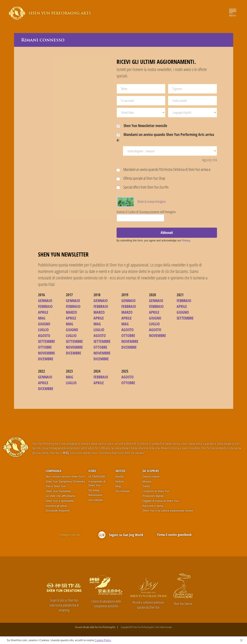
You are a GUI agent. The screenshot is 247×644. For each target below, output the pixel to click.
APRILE (43, 312)
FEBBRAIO (45, 306)
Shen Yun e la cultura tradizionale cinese (168, 511)
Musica (147, 481)
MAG (42, 318)
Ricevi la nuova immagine (152, 202)
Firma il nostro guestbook (174, 535)
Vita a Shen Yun (56, 486)
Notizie (120, 471)
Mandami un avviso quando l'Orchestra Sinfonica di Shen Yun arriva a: (164, 169)
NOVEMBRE (47, 353)
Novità (120, 476)
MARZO (71, 312)
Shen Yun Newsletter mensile (142, 126)
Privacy (186, 241)
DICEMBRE (46, 359)
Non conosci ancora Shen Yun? (65, 476)
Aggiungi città (210, 160)
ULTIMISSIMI (97, 476)
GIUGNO (44, 324)
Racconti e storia (153, 506)
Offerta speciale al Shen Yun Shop (141, 178)
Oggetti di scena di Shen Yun (161, 501)
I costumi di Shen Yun (156, 491)
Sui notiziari (96, 500)
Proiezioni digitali (153, 496)
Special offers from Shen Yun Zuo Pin (143, 187)
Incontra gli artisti (56, 506)
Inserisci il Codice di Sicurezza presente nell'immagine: (146, 212)
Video (92, 471)
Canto (146, 486)
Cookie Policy (103, 640)
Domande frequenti (58, 511)
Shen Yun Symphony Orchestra (65, 481)
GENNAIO (45, 301)
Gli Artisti (94, 490)
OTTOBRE (45, 347)
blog (118, 486)
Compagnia (53, 471)
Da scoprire (151, 471)
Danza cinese (151, 476)
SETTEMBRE (47, 341)
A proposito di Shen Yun (97, 483)
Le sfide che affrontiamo (61, 496)
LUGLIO (43, 330)
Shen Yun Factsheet (58, 491)
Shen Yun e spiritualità (59, 501)
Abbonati (167, 233)
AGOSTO (44, 335)
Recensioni (95, 495)
